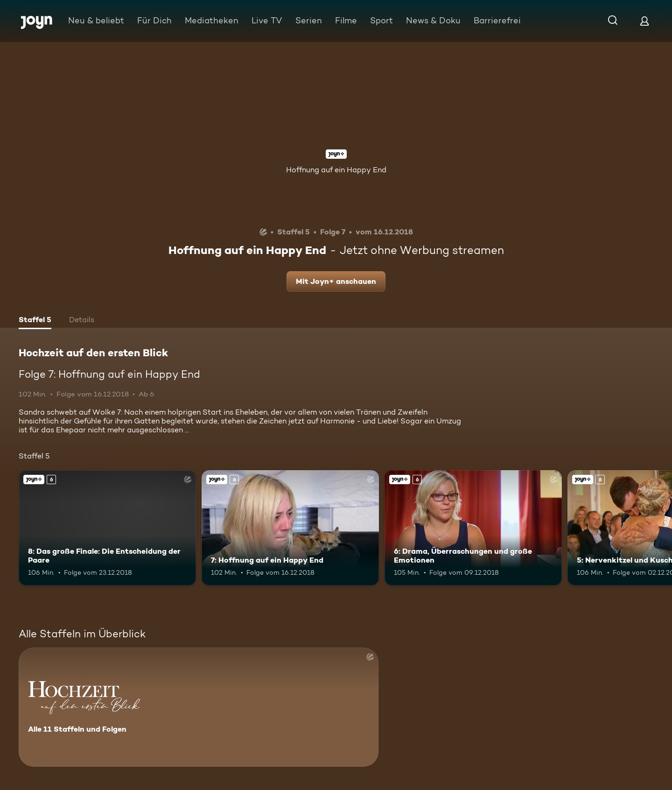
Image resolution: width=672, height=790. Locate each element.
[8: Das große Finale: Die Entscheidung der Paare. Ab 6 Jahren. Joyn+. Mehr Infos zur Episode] (107, 528)
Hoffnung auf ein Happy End (336, 170)
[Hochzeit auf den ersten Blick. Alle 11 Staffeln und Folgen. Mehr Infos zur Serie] (199, 707)
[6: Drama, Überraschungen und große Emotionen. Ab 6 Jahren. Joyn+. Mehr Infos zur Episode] (473, 528)
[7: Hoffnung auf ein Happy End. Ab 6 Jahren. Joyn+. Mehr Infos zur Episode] (290, 528)
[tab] (35, 321)
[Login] (644, 21)
